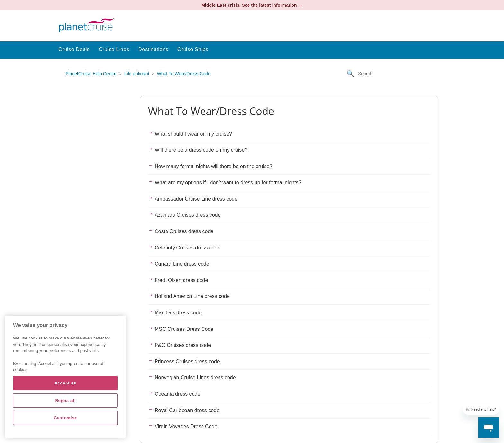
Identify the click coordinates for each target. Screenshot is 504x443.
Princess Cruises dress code (187, 362)
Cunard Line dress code (182, 264)
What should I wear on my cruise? (193, 134)
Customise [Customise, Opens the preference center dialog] (65, 418)
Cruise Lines (114, 49)
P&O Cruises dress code (183, 345)
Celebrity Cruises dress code (188, 248)
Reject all (65, 400)
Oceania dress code (177, 394)
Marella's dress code (178, 313)
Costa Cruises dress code (184, 231)
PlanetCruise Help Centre (91, 74)
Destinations (153, 49)
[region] (65, 377)
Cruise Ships (193, 49)
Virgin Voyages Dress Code (186, 426)
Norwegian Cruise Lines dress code (195, 378)
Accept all (65, 383)
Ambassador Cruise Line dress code (196, 199)
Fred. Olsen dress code (181, 280)
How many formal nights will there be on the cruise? (213, 166)
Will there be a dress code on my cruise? (201, 150)
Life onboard (137, 74)
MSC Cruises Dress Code (184, 329)
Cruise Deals (74, 49)
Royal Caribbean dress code (187, 410)
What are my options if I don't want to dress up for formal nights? (228, 182)
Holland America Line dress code (192, 296)
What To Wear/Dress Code (184, 74)
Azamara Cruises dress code (188, 215)
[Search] (390, 74)
